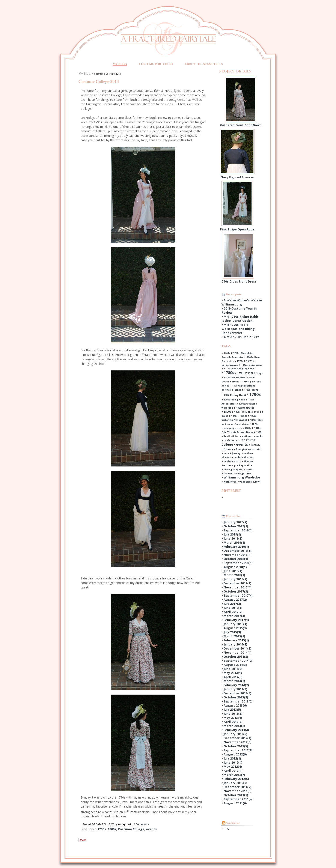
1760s (227, 353)
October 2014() (236, 657)
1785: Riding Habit (235, 395)
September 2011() (238, 799)
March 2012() (234, 775)
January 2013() (235, 734)
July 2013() (232, 709)
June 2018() (233, 571)
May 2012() (233, 766)
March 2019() (234, 542)
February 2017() (236, 620)
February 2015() (236, 640)
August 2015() (235, 628)
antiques (247, 436)
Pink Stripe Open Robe (237, 229)
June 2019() (233, 538)
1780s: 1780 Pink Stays (250, 373)
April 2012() (233, 771)
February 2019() (236, 547)
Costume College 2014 (99, 81)
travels (228, 473)
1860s (244, 416)
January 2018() (235, 579)
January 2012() (235, 783)
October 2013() (236, 697)
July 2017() (232, 604)
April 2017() (233, 612)
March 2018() (234, 575)
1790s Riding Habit (234, 400)
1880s (248, 428)
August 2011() (235, 803)
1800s (112, 829)
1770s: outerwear (252, 365)
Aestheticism (231, 436)
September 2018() (238, 563)
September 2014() (238, 661)
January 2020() (235, 522)
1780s (229, 373)
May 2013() (233, 718)
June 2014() (233, 669)
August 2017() (235, 599)
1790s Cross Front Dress (238, 281)
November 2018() (238, 555)
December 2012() (237, 738)
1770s (240, 361)
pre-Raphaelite (243, 465)
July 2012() (232, 758)
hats (226, 453)
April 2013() (233, 722)
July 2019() (232, 534)
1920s (259, 432)
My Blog (120, 64)
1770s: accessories (238, 363)
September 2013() (238, 701)
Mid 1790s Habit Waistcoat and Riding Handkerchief (238, 329)
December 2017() (237, 583)
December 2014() (237, 648)
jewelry (236, 453)
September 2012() (238, 750)
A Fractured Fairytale (168, 38)
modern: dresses (244, 457)
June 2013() (233, 714)
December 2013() (237, 693)
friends (228, 449)
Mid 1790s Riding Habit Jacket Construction (240, 319)
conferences (231, 440)
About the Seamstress (204, 64)
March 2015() (234, 636)
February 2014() (236, 685)
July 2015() (232, 632)
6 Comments (141, 824)
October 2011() (236, 795)
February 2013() (236, 730)
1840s (234, 416)
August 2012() (235, 754)
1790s (102, 829)
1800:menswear (245, 408)
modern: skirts (232, 461)
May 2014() (233, 673)
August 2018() (235, 567)
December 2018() (237, 551)
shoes (249, 469)
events (151, 829)
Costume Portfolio (156, 64)
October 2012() (236, 746)
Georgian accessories (249, 449)
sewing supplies (233, 469)
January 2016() (235, 624)
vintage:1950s (243, 474)
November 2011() (238, 791)
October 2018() (236, 559)
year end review (249, 482)
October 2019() (236, 526)
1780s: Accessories (235, 378)
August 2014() (235, 665)
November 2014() (238, 652)
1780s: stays (251, 390)
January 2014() (235, 689)
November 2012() (238, 742)
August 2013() (235, 705)
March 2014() (234, 681)
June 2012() (233, 762)
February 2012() (236, 779)
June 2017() (233, 608)
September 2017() (238, 595)
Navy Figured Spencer (237, 177)
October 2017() (236, 591)
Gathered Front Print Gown (241, 125)
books (259, 436)
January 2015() (235, 644)
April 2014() (233, 677)
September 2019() (238, 530)
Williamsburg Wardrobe (242, 477)
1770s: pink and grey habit (239, 369)
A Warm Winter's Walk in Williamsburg (242, 302)
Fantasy (256, 445)
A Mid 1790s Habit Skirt (241, 337)
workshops (230, 482)
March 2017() (234, 616)
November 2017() (238, 587)
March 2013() (234, 726)
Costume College (131, 829)
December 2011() (237, 787)
